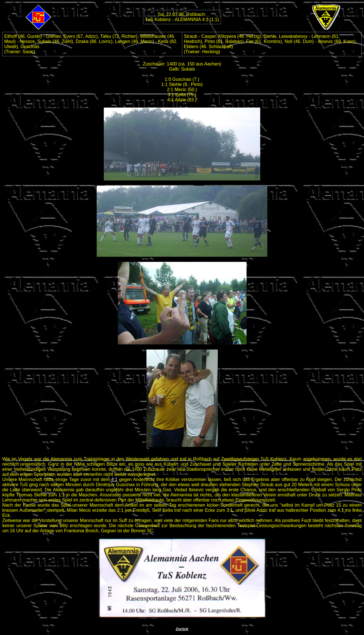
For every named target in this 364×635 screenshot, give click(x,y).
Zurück (182, 629)
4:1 (114, 479)
